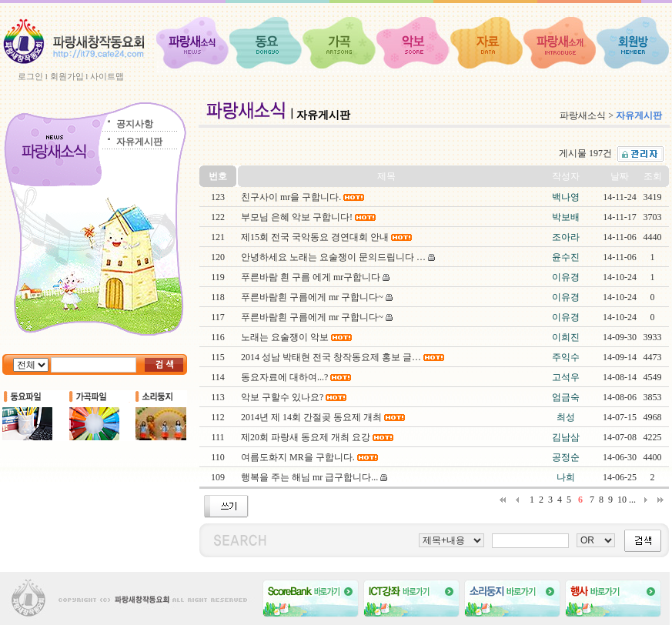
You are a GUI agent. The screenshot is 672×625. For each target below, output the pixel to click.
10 (622, 500)
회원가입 (67, 76)
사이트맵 (107, 76)
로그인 (30, 76)
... (632, 500)
